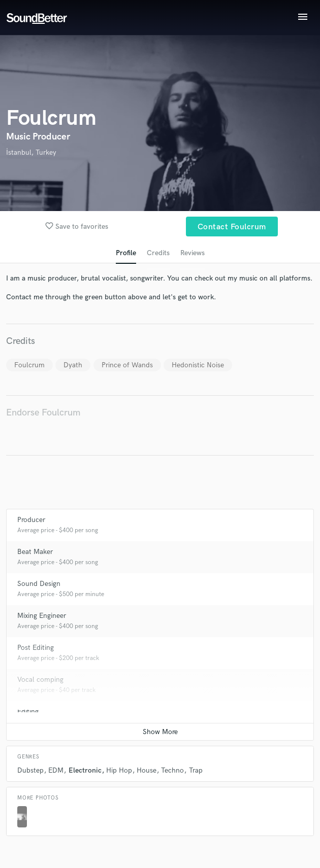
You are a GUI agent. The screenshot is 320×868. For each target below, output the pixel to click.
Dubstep (30, 770)
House (147, 770)
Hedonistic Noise (198, 365)
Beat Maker (35, 552)
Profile (126, 253)
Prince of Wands (127, 365)
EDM (56, 770)
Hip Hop (119, 770)
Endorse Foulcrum (43, 413)
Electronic (85, 770)
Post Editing (36, 648)
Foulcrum (29, 365)
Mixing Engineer (42, 616)
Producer (31, 520)
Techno (172, 770)
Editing (28, 711)
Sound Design (39, 584)
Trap (196, 770)
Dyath (73, 365)
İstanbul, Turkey (31, 152)
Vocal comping (40, 680)
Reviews (193, 253)
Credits (158, 253)
